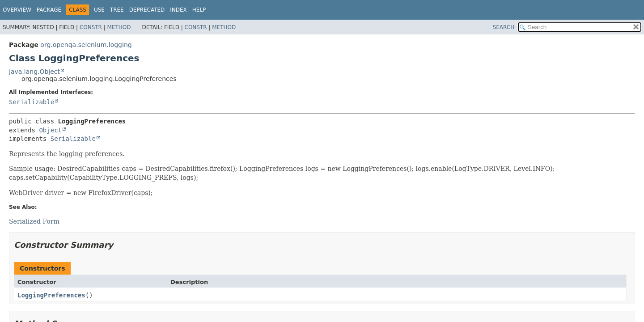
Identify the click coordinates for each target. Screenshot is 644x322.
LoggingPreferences (51, 295)
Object (50, 130)
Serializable (32, 102)
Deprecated (147, 10)
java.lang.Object (34, 72)
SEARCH (504, 27)
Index (178, 10)
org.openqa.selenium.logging (86, 45)
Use (99, 10)
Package (49, 10)
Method (119, 27)
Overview (17, 10)
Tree (117, 10)
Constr (91, 27)
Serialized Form (34, 221)
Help (199, 10)
